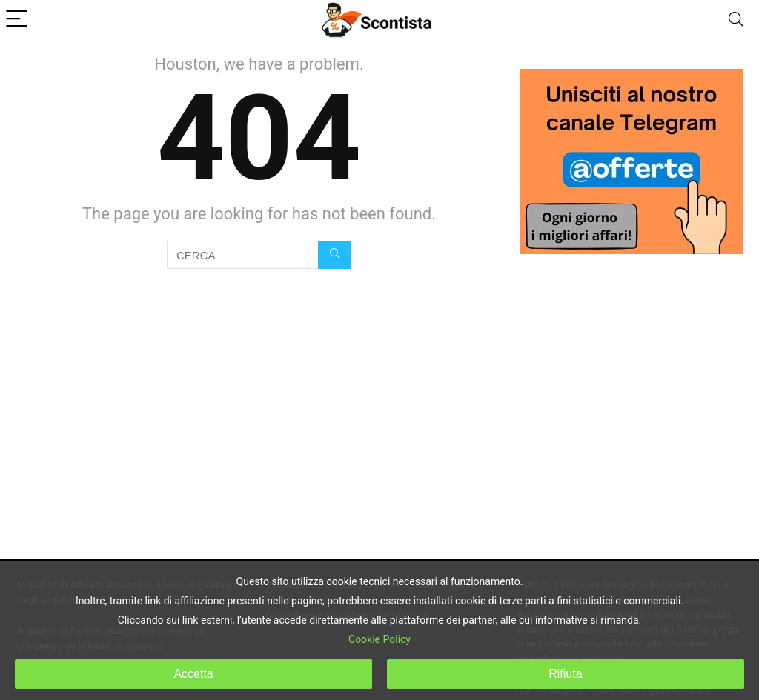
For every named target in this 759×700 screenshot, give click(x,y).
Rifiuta (565, 674)
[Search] (736, 20)
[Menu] (18, 20)
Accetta (193, 674)
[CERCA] (335, 255)
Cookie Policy (379, 639)
